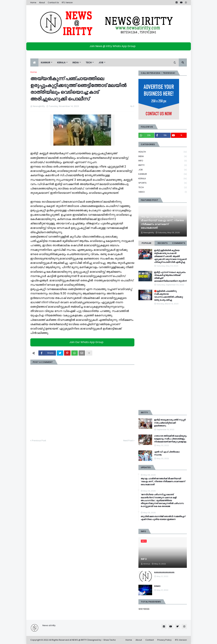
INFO (163, 161)
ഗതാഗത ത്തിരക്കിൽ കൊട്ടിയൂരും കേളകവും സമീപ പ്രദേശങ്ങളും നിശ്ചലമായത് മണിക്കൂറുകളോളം (170, 439)
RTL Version (67, 2)
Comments (179, 243)
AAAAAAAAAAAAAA (164, 572)
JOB (163, 170)
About (42, 2)
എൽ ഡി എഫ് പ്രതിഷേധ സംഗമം (167, 453)
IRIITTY (163, 165)
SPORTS (163, 183)
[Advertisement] (163, 358)
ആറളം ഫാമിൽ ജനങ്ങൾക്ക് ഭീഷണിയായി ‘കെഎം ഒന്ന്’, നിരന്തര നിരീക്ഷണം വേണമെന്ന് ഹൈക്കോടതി (162, 222)
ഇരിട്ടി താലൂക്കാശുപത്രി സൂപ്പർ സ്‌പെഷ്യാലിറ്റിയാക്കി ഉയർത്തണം (170, 423)
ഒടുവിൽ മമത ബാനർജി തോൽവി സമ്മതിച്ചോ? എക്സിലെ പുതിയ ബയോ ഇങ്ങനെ (163, 518)
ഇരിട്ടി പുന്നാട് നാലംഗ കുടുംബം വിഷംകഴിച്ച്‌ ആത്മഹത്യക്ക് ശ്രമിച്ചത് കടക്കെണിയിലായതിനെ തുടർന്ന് (170, 277)
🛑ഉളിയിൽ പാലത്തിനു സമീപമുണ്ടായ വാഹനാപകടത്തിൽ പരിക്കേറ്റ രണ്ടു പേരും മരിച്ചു (168, 296)
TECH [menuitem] (89, 62)
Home (33, 2)
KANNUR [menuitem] (45, 62)
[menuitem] (34, 62)
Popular (146, 243)
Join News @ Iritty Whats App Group (109, 46)
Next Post (128, 441)
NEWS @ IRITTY (79, 640)
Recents (163, 243)
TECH (163, 188)
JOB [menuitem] (101, 62)
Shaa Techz (110, 640)
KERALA (163, 179)
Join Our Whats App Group (83, 342)
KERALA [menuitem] (61, 62)
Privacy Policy (164, 640)
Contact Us (53, 2)
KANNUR (163, 174)
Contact (150, 640)
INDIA (163, 156)
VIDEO (163, 192)
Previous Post (39, 441)
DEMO (157, 586)
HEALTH (163, 152)
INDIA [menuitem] (76, 62)
